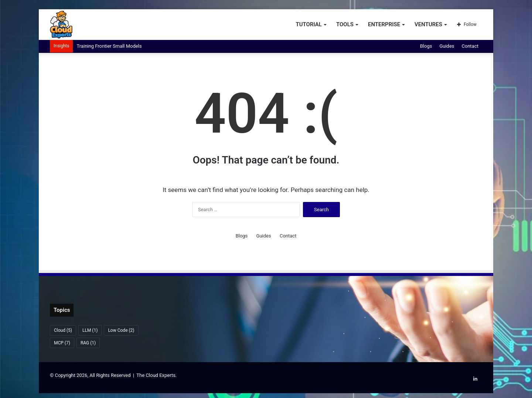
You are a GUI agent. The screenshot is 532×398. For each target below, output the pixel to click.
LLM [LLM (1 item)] (90, 330)
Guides (447, 46)
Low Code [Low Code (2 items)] (121, 330)
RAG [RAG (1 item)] (88, 343)
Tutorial (309, 24)
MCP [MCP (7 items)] (62, 343)
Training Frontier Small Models (109, 46)
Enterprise (384, 24)
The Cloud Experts (156, 375)
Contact (470, 46)
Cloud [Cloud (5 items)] (63, 330)
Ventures (428, 24)
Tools (345, 24)
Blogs (426, 46)
